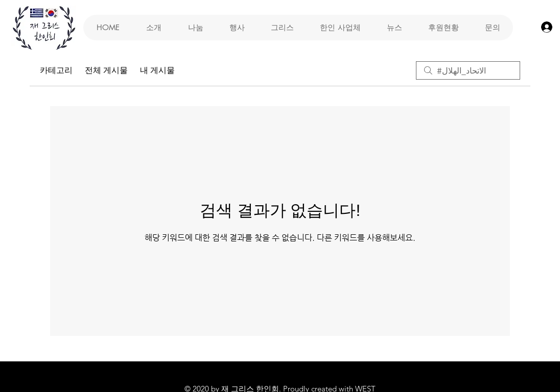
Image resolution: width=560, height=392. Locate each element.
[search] (468, 70)
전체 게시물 (106, 70)
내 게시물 (157, 70)
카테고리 (56, 70)
